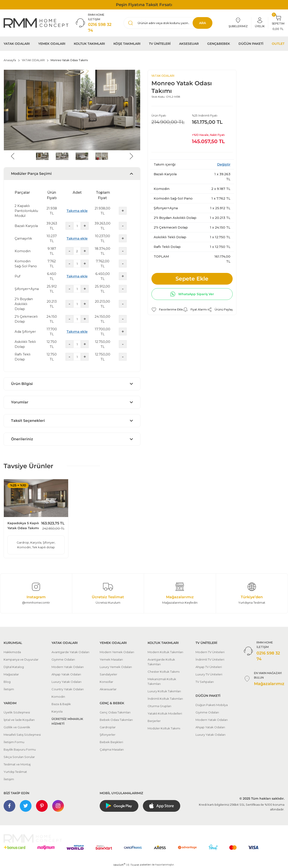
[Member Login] (260, 23)
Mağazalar (11, 674)
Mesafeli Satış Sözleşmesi (22, 735)
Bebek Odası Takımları (116, 720)
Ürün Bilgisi (22, 384)
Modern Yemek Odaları (117, 652)
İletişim (9, 689)
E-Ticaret (133, 865)
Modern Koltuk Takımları (165, 652)
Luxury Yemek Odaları (116, 667)
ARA (202, 23)
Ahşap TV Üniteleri (209, 667)
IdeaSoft (119, 865)
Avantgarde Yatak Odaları (70, 652)
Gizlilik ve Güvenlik (17, 727)
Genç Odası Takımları (115, 712)
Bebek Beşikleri (111, 742)
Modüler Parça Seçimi (31, 174)
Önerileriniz (22, 439)
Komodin (58, 697)
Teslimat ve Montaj (17, 764)
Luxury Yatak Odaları (66, 682)
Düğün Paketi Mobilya (212, 705)
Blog (7, 682)
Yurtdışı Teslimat (15, 772)
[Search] (168, 23)
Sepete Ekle (192, 279)
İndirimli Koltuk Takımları (165, 699)
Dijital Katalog (14, 667)
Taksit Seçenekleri (28, 421)
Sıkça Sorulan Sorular (19, 757)
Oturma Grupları (159, 706)
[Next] (131, 156)
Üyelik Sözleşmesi (17, 712)
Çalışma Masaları (112, 749)
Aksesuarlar (108, 689)
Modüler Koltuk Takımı (164, 728)
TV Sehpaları (205, 682)
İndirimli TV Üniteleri (210, 659)
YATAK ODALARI (163, 76)
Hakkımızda (12, 652)
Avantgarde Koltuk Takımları (161, 662)
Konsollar (106, 682)
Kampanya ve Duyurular (21, 659)
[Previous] (13, 156)
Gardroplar (108, 727)
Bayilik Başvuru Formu (20, 749)
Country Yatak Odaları (68, 689)
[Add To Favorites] (167, 310)
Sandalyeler (108, 674)
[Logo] (36, 23)
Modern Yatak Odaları (68, 667)
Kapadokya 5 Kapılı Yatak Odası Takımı (23, 526)
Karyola (57, 711)
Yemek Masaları (111, 659)
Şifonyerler (108, 735)
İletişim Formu (14, 742)
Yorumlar (20, 402)
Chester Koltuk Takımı (164, 672)
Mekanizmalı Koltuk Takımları (162, 681)
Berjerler (154, 721)
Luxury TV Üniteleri (209, 674)
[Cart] (278, 23)
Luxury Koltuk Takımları (164, 691)
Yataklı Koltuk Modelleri (165, 713)
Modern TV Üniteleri (210, 652)
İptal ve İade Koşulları (19, 720)
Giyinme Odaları (63, 659)
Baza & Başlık (61, 704)
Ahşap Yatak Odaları (66, 674)
